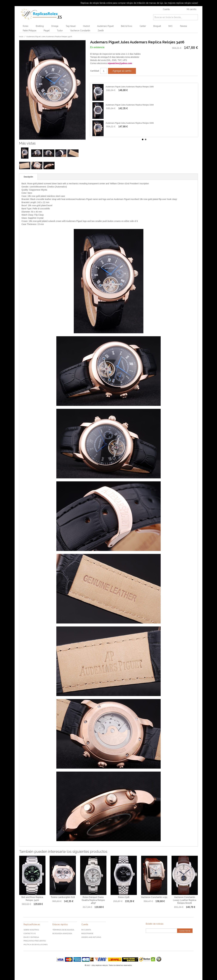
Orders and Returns (91, 937)
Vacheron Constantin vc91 (154, 897)
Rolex (26, 26)
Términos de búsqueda (63, 930)
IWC (170, 26)
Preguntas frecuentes (35, 941)
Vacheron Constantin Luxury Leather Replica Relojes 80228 (185, 900)
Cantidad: (95, 71)
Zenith (101, 31)
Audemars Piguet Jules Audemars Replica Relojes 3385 (130, 87)
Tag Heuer (71, 26)
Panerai (183, 26)
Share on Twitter (101, 79)
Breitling (40, 26)
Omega (55, 26)
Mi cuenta (86, 930)
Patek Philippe (30, 31)
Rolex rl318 (124, 897)
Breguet (157, 26)
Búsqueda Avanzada (62, 934)
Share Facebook (95, 79)
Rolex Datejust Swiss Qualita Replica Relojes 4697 (93, 900)
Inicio (21, 37)
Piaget (47, 31)
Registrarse (87, 934)
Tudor (60, 31)
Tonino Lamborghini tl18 (63, 897)
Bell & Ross (127, 26)
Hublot (86, 26)
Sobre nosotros (31, 930)
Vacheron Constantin (80, 31)
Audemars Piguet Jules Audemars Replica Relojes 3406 (130, 123)
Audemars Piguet (105, 26)
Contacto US (30, 934)
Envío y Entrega (31, 937)
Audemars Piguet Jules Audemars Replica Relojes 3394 (130, 105)
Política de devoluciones (36, 945)
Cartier (143, 26)
